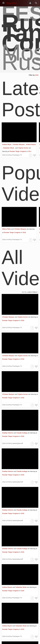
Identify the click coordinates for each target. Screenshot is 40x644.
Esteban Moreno (8, 433)
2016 (37, 75)
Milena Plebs (7, 229)
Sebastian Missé (9, 148)
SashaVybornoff (18, 443)
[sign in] (30, 3)
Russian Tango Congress (18, 151)
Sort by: (30, 292)
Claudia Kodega (22, 433)
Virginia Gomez (23, 148)
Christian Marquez (19, 144)
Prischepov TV (17, 155)
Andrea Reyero (31, 144)
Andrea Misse (7, 144)
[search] (36, 3)
